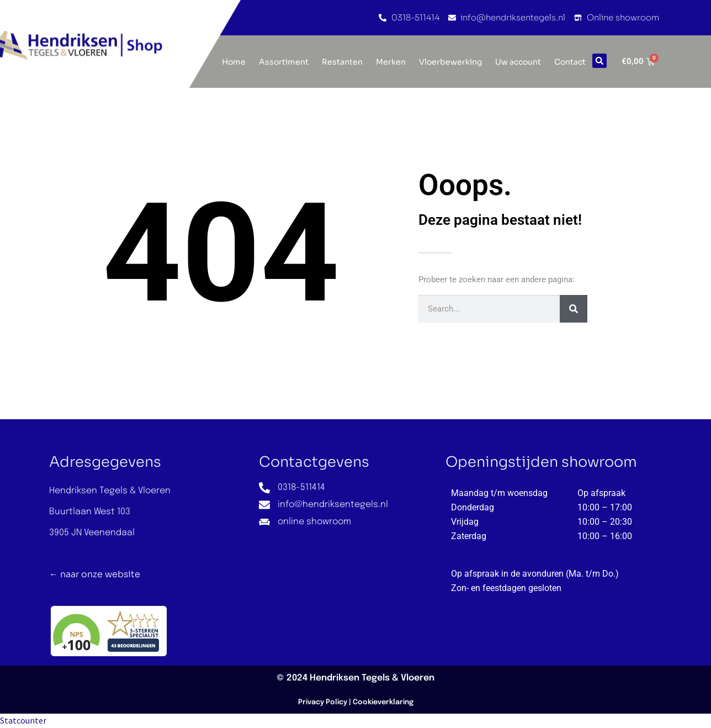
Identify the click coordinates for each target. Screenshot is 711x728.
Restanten (342, 62)
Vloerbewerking (450, 62)
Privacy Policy (323, 702)
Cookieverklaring (383, 702)
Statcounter (23, 720)
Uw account (518, 62)
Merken (391, 62)
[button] (599, 61)
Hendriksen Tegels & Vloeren (372, 678)
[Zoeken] (574, 309)
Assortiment (284, 62)
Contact (570, 62)
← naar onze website (95, 574)
